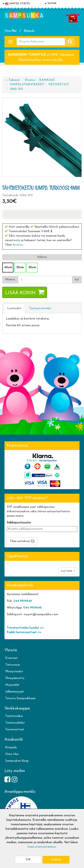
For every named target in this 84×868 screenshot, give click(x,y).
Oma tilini (10, 31)
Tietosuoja (13, 665)
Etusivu (30, 80)
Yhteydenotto (15, 678)
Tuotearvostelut (40, 308)
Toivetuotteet (15, 730)
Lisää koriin (20, 293)
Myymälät (12, 685)
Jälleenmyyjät (15, 692)
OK (28, 860)
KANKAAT (47, 80)
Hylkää (56, 860)
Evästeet (11, 658)
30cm (32, 267)
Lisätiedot (14, 308)
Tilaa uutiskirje (20, 541)
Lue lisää (68, 571)
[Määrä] (45, 280)
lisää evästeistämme (42, 847)
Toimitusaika (14, 716)
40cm (8, 267)
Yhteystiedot (14, 672)
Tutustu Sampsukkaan (20, 698)
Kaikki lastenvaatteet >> (24, 632)
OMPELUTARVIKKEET (27, 85)
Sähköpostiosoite (19, 523)
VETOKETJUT (59, 85)
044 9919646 (23, 601)
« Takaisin (13, 80)
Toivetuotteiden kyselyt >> (25, 628)
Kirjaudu (29, 31)
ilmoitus (18, 245)
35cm (20, 267)
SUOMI (51, 3)
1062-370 (16, 89)
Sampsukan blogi (17, 761)
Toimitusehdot (15, 723)
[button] (51, 231)
